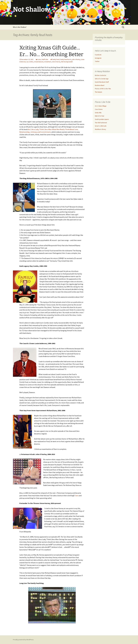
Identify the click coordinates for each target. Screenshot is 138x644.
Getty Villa (98, 113)
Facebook (98, 55)
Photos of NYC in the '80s (103, 89)
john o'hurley (76, 59)
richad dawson (39, 62)
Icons (39, 59)
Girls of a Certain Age (102, 79)
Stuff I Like (45, 59)
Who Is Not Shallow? (20, 27)
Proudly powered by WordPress (23, 640)
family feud (56, 59)
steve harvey (56, 62)
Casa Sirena (99, 109)
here (77, 496)
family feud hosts (66, 59)
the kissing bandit (67, 62)
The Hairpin (98, 92)
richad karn (48, 62)
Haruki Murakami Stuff (102, 82)
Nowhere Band (100, 85)
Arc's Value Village (101, 106)
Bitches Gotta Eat (100, 75)
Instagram (98, 58)
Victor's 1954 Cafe (101, 126)
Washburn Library (100, 129)
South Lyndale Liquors (102, 119)
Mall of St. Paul (99, 116)
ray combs (30, 62)
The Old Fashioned (101, 123)
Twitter (97, 61)
